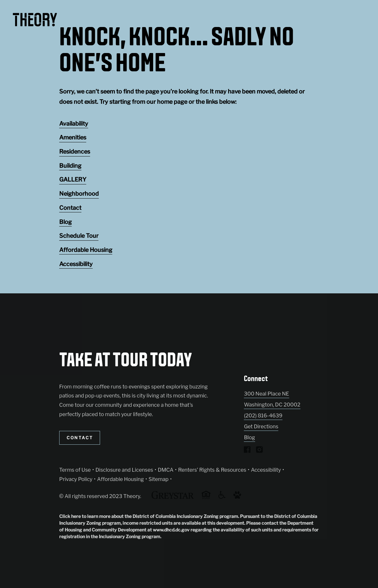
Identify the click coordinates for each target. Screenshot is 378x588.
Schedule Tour (79, 236)
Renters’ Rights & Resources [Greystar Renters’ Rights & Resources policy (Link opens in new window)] (212, 470)
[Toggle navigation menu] (359, 18)
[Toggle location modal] (20, 568)
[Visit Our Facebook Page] (247, 451)
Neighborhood (79, 194)
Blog (65, 222)
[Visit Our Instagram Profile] (259, 451)
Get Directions (261, 427)
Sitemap (159, 479)
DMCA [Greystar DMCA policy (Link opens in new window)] (166, 470)
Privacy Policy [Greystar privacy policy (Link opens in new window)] (76, 479)
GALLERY (73, 179)
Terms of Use (75, 470)
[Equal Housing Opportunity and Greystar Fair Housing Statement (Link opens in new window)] (206, 498)
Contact (70, 208)
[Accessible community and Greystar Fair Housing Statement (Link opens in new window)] (222, 497)
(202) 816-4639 (263, 416)
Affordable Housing (86, 250)
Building (70, 166)
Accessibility (76, 264)
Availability (74, 124)
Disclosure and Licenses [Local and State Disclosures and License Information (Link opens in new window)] (124, 470)
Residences (75, 151)
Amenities (73, 137)
